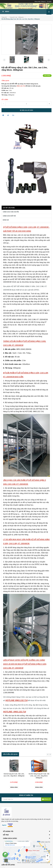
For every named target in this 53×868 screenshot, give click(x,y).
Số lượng (5, 100)
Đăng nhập (38, 2)
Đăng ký (44, 2)
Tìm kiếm (49, 2)
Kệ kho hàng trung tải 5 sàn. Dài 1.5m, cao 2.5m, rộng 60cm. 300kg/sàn (39, 776)
